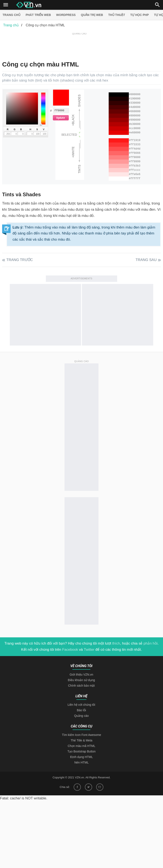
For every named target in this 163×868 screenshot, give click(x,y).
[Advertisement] (79, 45)
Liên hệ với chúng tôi (81, 705)
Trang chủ (11, 15)
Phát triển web (38, 15)
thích (116, 643)
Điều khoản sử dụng (81, 680)
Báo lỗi (81, 710)
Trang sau (146, 260)
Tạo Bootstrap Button (82, 751)
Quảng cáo (81, 716)
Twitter (89, 650)
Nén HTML (81, 762)
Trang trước (20, 260)
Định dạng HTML (82, 757)
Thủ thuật (117, 15)
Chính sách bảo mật (81, 686)
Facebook (70, 650)
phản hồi (150, 643)
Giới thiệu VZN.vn (81, 675)
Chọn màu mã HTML (81, 746)
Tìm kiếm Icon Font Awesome (81, 735)
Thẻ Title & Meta (81, 740)
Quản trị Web (92, 15)
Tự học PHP (140, 15)
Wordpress (66, 15)
